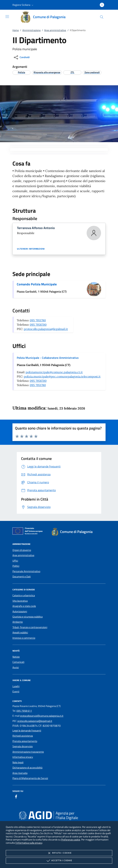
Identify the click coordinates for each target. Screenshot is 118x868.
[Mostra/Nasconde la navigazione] (7, 17)
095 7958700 (38, 325)
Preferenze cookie (71, 839)
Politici (16, 566)
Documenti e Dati (22, 577)
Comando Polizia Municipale (37, 284)
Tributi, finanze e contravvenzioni (30, 627)
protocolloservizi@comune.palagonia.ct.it (42, 716)
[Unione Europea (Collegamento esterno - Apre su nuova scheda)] (29, 532)
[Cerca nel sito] (102, 17)
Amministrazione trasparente (28, 752)
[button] (23, 5)
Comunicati (18, 662)
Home (16, 30)
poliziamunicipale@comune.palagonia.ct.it (54, 372)
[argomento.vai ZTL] (72, 72)
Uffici (15, 561)
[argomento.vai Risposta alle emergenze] (47, 72)
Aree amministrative (55, 30)
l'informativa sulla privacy (29, 843)
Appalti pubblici (20, 632)
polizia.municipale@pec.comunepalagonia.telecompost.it (62, 376)
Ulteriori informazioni (31, 249)
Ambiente (18, 622)
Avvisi (16, 667)
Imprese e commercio (24, 638)
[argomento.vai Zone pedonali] (92, 72)
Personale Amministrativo (26, 571)
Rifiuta (59, 853)
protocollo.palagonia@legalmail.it (46, 329)
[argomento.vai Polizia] (21, 72)
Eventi (16, 691)
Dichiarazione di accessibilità (27, 768)
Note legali (18, 762)
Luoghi (16, 686)
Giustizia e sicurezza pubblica (28, 617)
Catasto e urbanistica (24, 595)
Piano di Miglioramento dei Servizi (30, 778)
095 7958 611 (24, 711)
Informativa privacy (23, 757)
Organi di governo (22, 550)
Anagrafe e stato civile (24, 606)
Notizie (16, 657)
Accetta (59, 861)
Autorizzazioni (20, 611)
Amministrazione (31, 30)
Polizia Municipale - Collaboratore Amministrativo (48, 358)
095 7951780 (38, 320)
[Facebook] (16, 797)
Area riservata (20, 773)
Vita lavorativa (20, 601)
